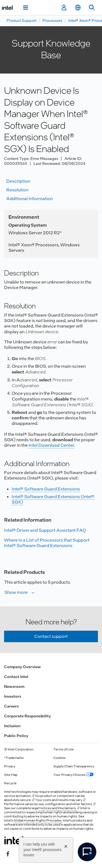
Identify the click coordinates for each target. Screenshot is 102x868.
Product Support (21, 21)
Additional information (30, 199)
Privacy (10, 766)
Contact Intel (16, 677)
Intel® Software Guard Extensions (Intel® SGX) (53, 499)
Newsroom (14, 686)
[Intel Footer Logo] (15, 840)
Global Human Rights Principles (38, 820)
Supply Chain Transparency (74, 766)
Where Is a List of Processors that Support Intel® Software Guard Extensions (47, 543)
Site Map (11, 775)
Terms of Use (64, 749)
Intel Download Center (51, 445)
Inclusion (12, 726)
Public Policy (16, 736)
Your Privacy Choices (73, 775)
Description (18, 181)
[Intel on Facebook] (8, 854)
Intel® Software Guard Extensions (46, 489)
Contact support (51, 636)
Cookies (59, 758)
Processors (52, 21)
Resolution (17, 190)
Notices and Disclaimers (58, 808)
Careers (11, 706)
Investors (13, 696)
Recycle (10, 783)
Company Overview (22, 667)
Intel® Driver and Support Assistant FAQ (45, 530)
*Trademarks (14, 758)
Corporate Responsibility (27, 716)
